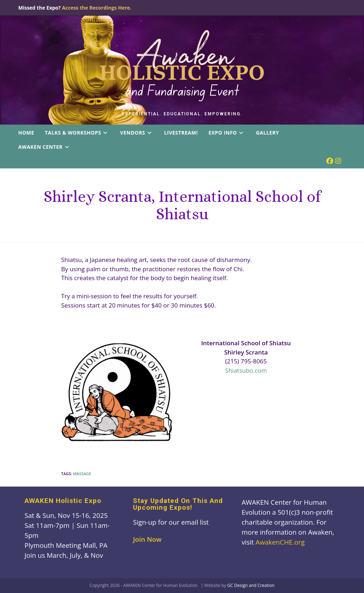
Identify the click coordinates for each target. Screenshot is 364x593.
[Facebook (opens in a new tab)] (330, 161)
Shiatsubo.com (246, 370)
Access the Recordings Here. (97, 8)
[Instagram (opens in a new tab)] (338, 161)
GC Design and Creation (251, 585)
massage (82, 474)
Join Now (147, 539)
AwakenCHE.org (280, 542)
